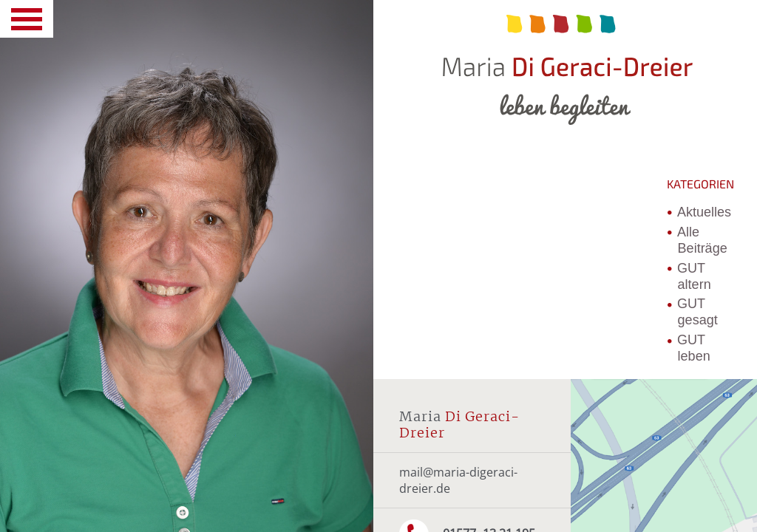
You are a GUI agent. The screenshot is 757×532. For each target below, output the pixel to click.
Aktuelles (704, 212)
